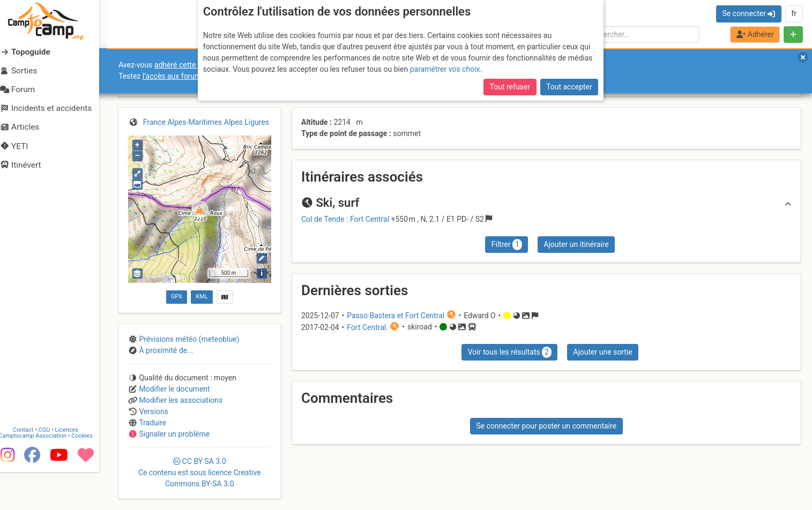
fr (794, 13)
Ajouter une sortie (602, 352)
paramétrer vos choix (445, 69)
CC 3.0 (200, 472)
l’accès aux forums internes (188, 76)
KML (202, 297)
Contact (31, 468)
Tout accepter (569, 87)
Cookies (90, 474)
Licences (75, 468)
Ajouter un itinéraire (576, 244)
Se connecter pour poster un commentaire (546, 426)
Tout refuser (510, 87)
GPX (177, 297)
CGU (53, 468)
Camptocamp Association (40, 474)
